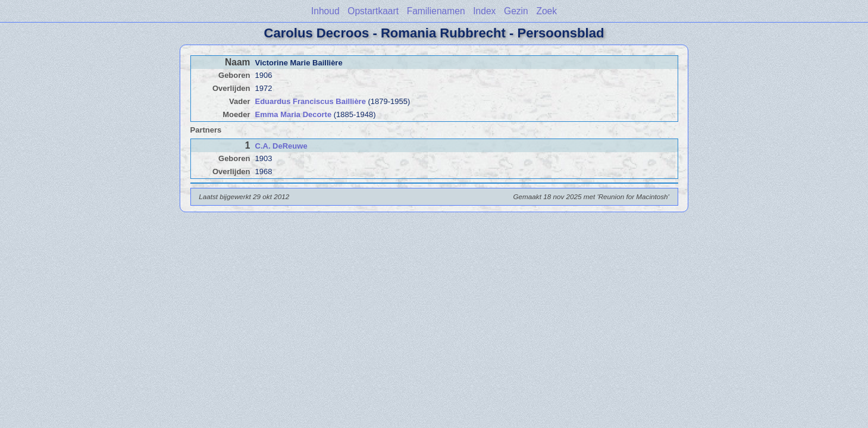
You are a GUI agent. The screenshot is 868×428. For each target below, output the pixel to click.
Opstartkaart (373, 11)
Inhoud (325, 11)
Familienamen (436, 11)
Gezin (516, 11)
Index (484, 11)
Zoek (546, 11)
